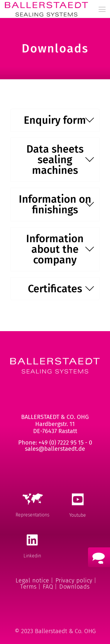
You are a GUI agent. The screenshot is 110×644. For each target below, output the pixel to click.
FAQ (48, 587)
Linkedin (32, 556)
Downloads (75, 587)
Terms (28, 587)
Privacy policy (74, 580)
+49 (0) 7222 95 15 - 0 (65, 442)
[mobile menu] (102, 9)
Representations (32, 515)
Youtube (78, 515)
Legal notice (32, 580)
